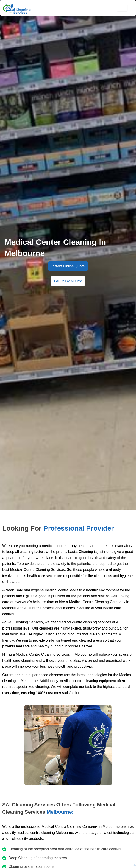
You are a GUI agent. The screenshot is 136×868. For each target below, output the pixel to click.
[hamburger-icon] (122, 8)
